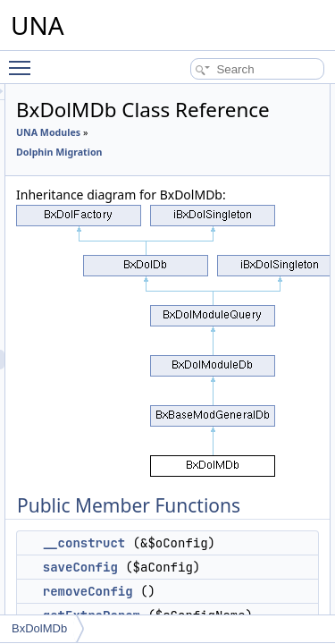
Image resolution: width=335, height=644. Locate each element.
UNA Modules (149, 157)
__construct (185, 588)
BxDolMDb (39, 628)
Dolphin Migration (160, 177)
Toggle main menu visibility (24, 60)
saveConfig (181, 612)
